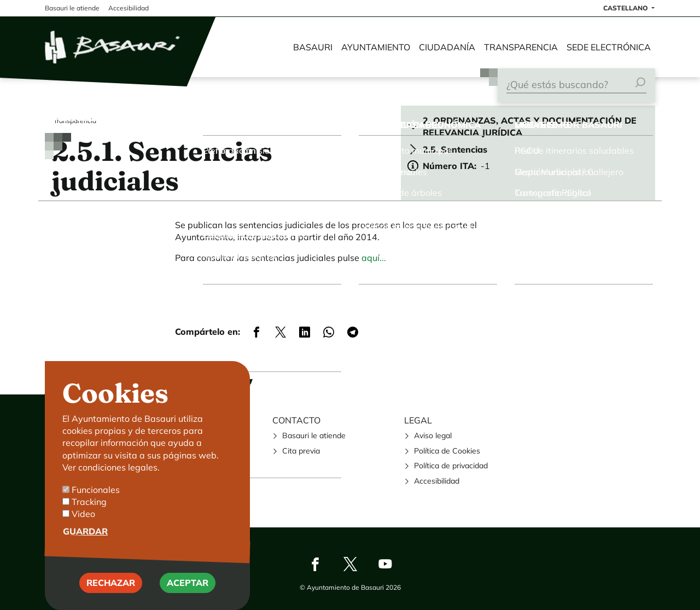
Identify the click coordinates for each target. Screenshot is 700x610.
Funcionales (96, 497)
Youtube (385, 564)
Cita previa (301, 451)
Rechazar (111, 591)
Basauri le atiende (314, 435)
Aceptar (188, 591)
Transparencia (521, 47)
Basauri (313, 47)
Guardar (85, 539)
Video (83, 522)
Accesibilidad (437, 481)
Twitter (350, 564)
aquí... (374, 258)
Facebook (315, 564)
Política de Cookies (447, 451)
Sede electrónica (609, 47)
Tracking (89, 510)
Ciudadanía (447, 47)
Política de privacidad (451, 466)
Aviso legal (433, 435)
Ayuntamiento (376, 47)
